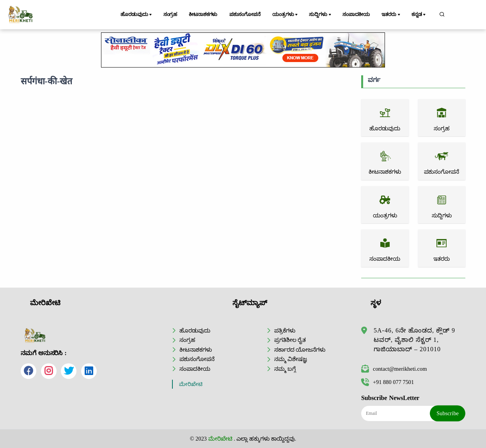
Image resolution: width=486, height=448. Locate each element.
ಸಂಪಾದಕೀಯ (356, 14)
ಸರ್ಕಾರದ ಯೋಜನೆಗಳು (300, 350)
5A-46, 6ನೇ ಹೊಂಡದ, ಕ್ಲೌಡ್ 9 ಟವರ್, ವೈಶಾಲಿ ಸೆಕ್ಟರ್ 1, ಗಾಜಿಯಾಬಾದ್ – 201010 (414, 340)
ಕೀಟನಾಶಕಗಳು (203, 14)
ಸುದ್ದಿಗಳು (320, 15)
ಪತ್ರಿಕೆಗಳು (285, 331)
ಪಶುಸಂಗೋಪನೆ (245, 14)
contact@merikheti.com (394, 369)
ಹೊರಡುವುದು (137, 15)
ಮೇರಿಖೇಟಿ (191, 384)
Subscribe (448, 413)
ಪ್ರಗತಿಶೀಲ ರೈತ (290, 340)
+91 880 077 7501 (388, 382)
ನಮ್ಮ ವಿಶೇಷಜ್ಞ (291, 359)
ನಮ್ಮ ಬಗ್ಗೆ (285, 369)
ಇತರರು (391, 15)
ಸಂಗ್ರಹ (170, 14)
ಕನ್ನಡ (419, 15)
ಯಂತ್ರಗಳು (286, 15)
